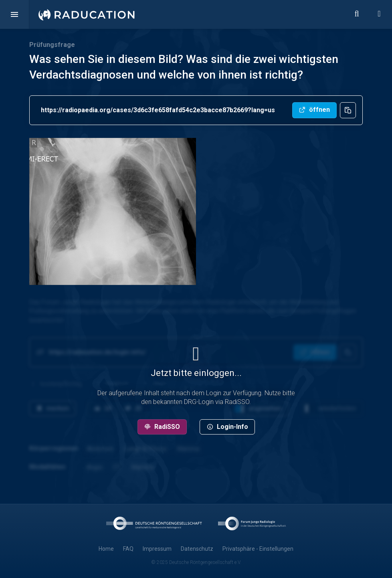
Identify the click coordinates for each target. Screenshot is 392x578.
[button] (14, 14)
